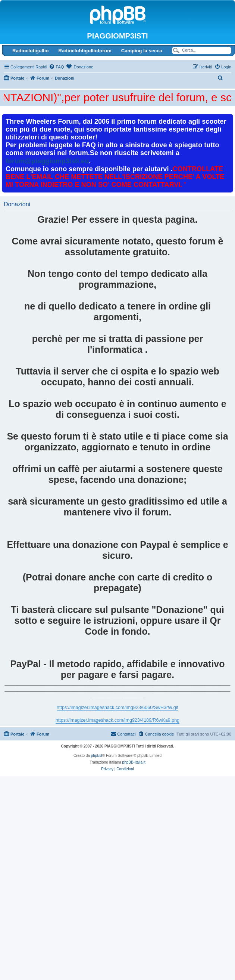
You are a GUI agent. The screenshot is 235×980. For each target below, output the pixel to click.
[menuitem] (56, 67)
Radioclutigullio (31, 51)
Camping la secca (142, 51)
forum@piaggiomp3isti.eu (47, 161)
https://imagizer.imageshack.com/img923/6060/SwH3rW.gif (117, 708)
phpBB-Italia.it (134, 762)
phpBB (97, 756)
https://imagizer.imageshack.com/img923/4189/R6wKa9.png (117, 720)
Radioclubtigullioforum (85, 51)
